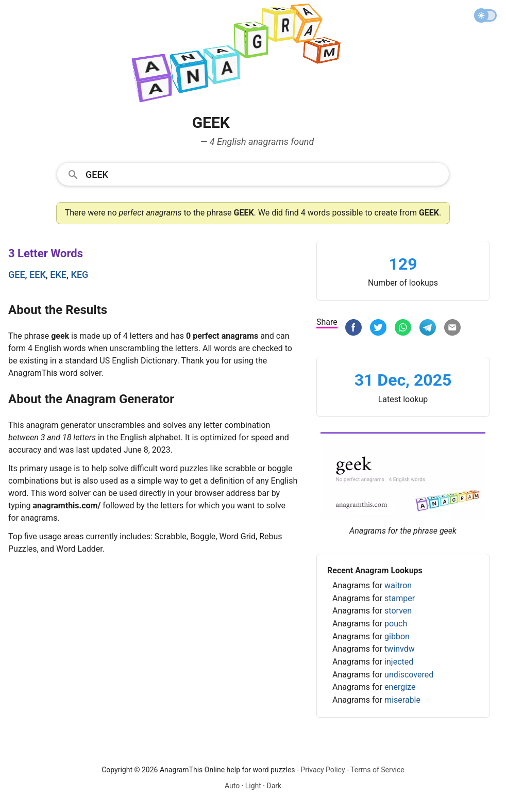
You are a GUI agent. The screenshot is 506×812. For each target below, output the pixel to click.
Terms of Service (377, 770)
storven (398, 611)
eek (38, 275)
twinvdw (400, 649)
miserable (402, 700)
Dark (274, 786)
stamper (400, 598)
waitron (398, 585)
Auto (232, 786)
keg (80, 275)
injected (399, 662)
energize (400, 687)
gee (17, 275)
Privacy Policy (323, 770)
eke (58, 275)
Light (253, 786)
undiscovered (409, 675)
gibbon (397, 636)
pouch (396, 624)
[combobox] (253, 174)
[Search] (264, 174)
